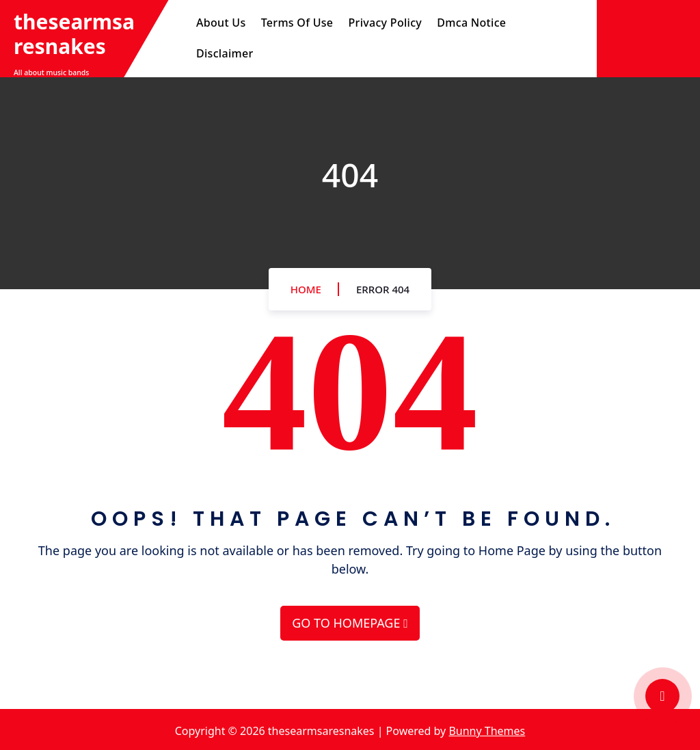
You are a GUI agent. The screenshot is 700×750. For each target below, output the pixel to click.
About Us (221, 23)
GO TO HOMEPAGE (350, 623)
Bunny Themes (487, 731)
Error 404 (383, 289)
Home (306, 289)
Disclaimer (225, 53)
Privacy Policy (386, 23)
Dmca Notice (471, 23)
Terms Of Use (297, 23)
